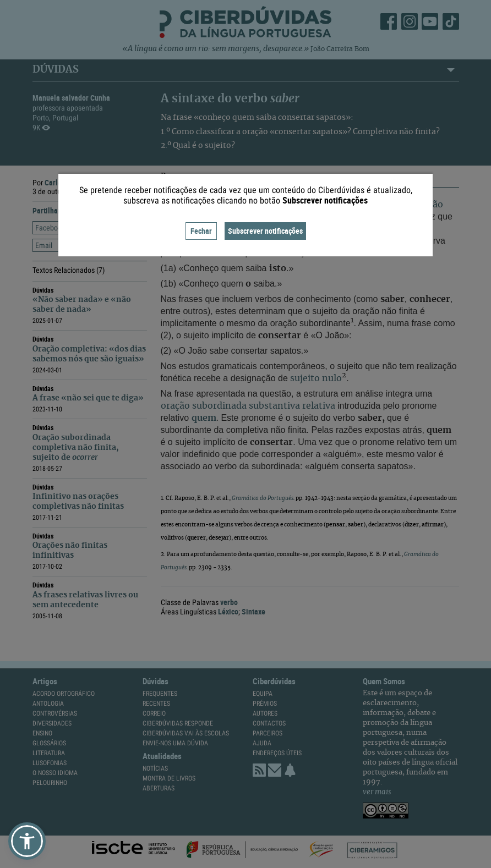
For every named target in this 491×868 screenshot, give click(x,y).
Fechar (201, 231)
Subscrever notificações (265, 231)
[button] (27, 841)
